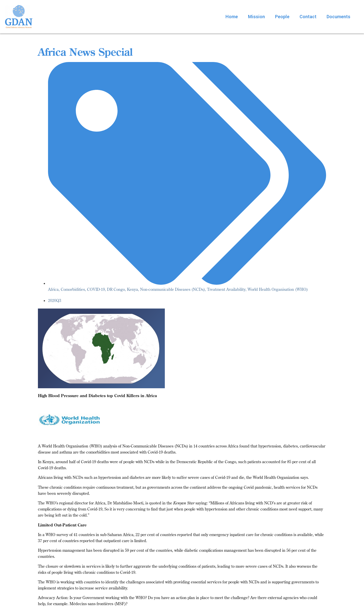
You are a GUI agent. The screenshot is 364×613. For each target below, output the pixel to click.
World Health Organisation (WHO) (278, 289)
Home (232, 17)
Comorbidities (73, 289)
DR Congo (116, 289)
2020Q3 (55, 300)
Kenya (132, 289)
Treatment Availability (226, 289)
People (282, 17)
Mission (256, 17)
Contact (308, 17)
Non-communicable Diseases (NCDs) (173, 289)
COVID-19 (96, 289)
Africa (53, 289)
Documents (338, 17)
